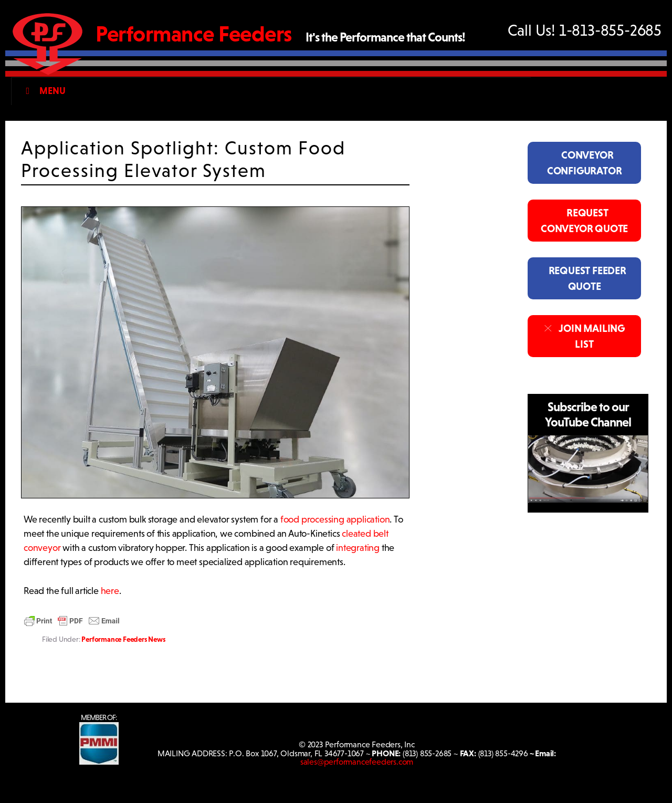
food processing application (335, 519)
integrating (358, 548)
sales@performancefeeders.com (357, 762)
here (110, 591)
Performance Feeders (194, 34)
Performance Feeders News (123, 639)
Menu (43, 91)
